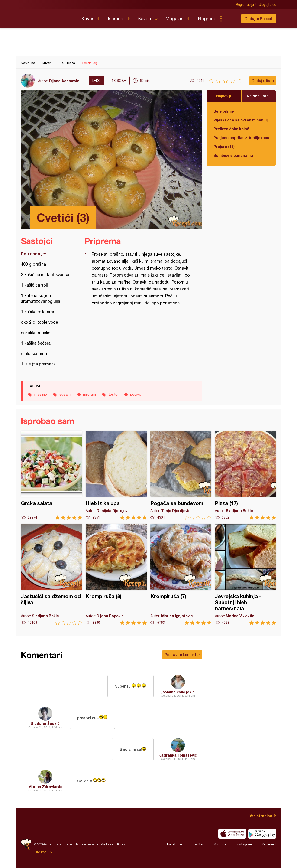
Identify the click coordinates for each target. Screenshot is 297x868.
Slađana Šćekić (45, 723)
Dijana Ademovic (64, 81)
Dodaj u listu (263, 80)
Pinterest (269, 844)
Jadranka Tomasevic (178, 755)
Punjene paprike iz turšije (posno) (241, 138)
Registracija (245, 5)
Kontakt (123, 844)
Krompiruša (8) (116, 574)
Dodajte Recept (259, 18)
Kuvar (87, 18)
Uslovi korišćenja (86, 844)
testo (113, 394)
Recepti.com (48, 17)
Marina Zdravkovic (45, 787)
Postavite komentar (182, 654)
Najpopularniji (259, 96)
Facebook (175, 844)
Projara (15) (224, 146)
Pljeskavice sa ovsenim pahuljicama (241, 120)
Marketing (108, 844)
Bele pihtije (224, 111)
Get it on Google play (262, 834)
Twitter (198, 844)
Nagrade (207, 18)
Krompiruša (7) (181, 574)
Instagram (244, 844)
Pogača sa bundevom (181, 475)
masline (41, 394)
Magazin (174, 18)
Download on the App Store (232, 834)
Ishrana (116, 18)
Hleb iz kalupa (116, 475)
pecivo (136, 394)
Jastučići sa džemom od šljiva (52, 574)
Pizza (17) (245, 475)
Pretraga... (230, 19)
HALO (52, 852)
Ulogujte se (267, 5)
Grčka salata (52, 475)
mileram (89, 394)
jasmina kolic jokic (178, 692)
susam (65, 394)
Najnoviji (224, 96)
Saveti (144, 18)
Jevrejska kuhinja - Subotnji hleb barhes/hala (245, 574)
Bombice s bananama (233, 155)
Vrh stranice (261, 816)
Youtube (220, 844)
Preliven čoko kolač (231, 129)
